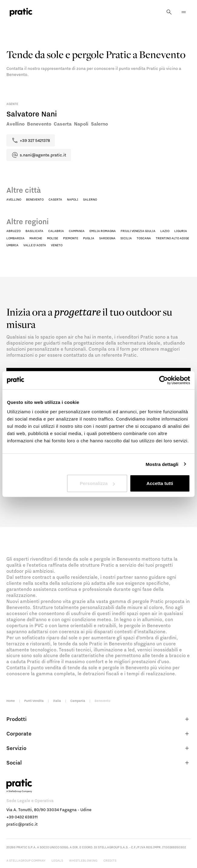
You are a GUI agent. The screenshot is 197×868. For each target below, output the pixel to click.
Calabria (56, 231)
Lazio (165, 231)
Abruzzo (13, 231)
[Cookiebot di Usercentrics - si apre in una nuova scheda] (164, 380)
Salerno (90, 199)
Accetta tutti (160, 483)
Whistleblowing (83, 860)
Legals (57, 860)
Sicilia (126, 238)
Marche (36, 238)
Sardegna (107, 238)
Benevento (35, 199)
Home (11, 701)
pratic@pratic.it (22, 824)
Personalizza (97, 483)
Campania (77, 231)
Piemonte (71, 238)
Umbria (12, 245)
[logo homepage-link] (21, 12)
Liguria (181, 231)
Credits (110, 860)
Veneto (57, 245)
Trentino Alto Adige (172, 238)
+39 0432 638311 (22, 817)
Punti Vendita (34, 701)
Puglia (89, 238)
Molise (53, 238)
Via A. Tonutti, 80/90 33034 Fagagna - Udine (49, 810)
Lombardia (15, 238)
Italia (57, 701)
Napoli (73, 199)
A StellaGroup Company (26, 860)
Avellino (14, 199)
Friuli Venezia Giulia (138, 231)
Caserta (55, 199)
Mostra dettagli (162, 464)
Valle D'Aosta (35, 245)
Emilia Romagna (103, 231)
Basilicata (34, 231)
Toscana (144, 238)
